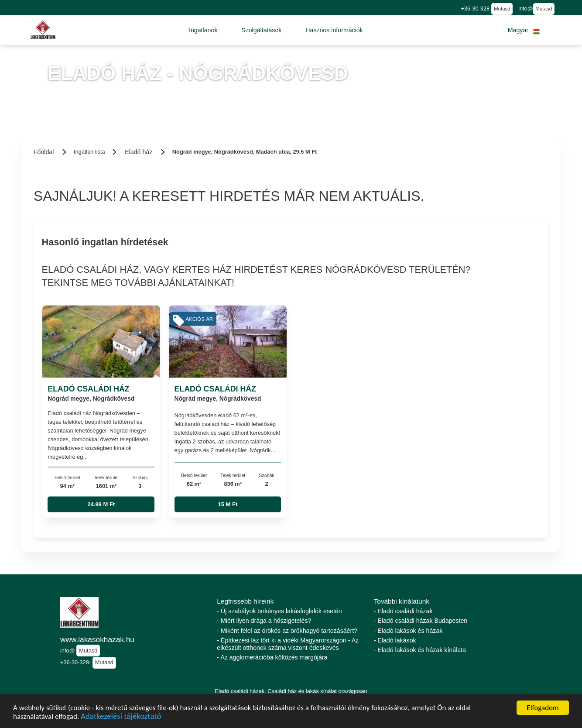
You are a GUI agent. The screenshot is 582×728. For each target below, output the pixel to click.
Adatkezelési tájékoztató (121, 717)
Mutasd (502, 9)
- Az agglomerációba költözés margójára (272, 657)
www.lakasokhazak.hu (97, 639)
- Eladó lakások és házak (408, 631)
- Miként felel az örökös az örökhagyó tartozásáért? (287, 631)
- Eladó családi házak (403, 611)
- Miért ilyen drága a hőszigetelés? (264, 621)
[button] (203, 30)
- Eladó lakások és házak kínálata (420, 650)
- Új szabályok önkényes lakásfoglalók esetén (279, 611)
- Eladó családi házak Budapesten (421, 621)
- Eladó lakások (395, 640)
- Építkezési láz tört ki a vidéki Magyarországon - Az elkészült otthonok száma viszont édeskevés (288, 644)
